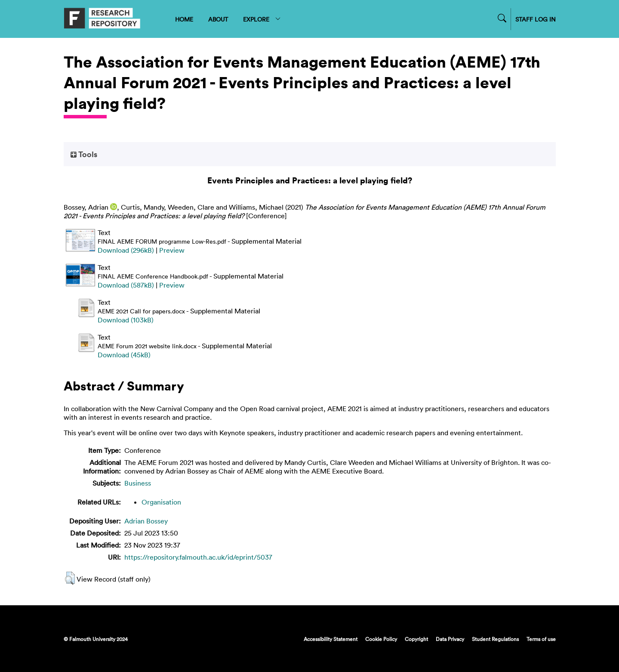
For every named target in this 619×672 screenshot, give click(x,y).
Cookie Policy (381, 639)
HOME (184, 19)
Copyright (416, 639)
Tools (84, 154)
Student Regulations (495, 639)
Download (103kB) (126, 320)
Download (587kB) (126, 285)
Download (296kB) (126, 250)
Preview (172, 250)
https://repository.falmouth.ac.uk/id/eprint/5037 (198, 557)
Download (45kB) (124, 355)
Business (138, 483)
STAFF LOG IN (536, 19)
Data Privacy (450, 639)
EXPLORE (262, 19)
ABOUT (218, 19)
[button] (70, 578)
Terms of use (541, 639)
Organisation (161, 502)
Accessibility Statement (331, 639)
